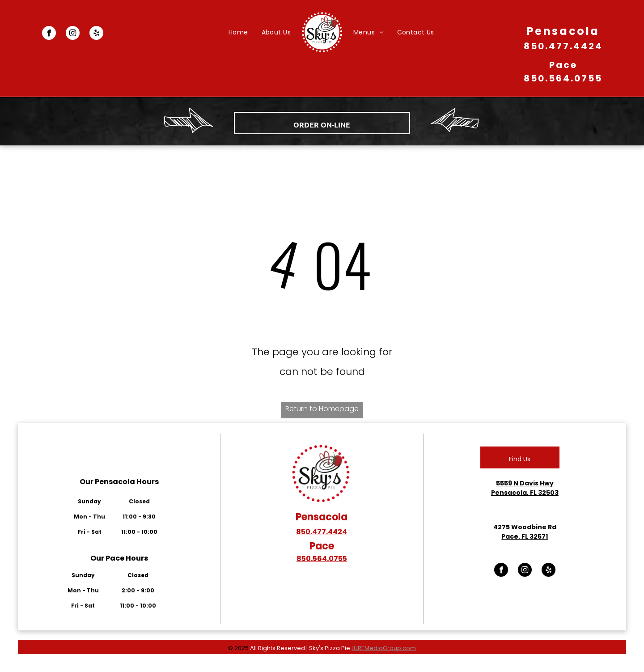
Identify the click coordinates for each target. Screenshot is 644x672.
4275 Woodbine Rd (525, 527)
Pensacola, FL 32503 (525, 493)
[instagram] (73, 34)
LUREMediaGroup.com (384, 648)
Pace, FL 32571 (525, 536)
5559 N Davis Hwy (525, 483)
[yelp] (96, 34)
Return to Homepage (322, 409)
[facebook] (49, 34)
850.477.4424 (563, 46)
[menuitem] (238, 32)
